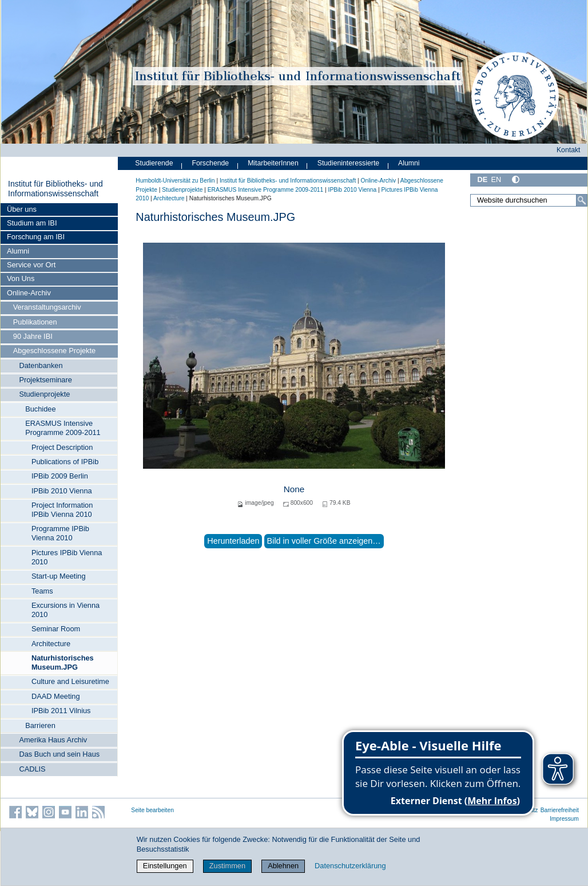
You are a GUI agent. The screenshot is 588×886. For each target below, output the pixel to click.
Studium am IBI (32, 223)
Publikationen (35, 322)
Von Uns (21, 278)
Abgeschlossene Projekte (54, 351)
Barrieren (40, 725)
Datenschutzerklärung (350, 866)
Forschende (210, 163)
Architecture (51, 644)
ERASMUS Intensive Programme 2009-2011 (63, 428)
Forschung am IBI (36, 237)
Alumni (18, 251)
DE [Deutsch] (482, 179)
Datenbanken (41, 365)
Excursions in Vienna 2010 (65, 610)
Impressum (564, 819)
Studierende (154, 163)
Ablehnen (283, 866)
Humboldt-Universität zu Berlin (175, 181)
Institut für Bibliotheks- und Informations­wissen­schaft (55, 189)
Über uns (22, 209)
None (294, 489)
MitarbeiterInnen (273, 163)
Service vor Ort (31, 265)
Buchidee (40, 409)
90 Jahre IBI (33, 336)
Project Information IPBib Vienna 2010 (62, 510)
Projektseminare (45, 380)
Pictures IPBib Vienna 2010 (67, 557)
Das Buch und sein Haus (59, 754)
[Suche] (582, 200)
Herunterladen (233, 541)
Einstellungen (165, 866)
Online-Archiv (29, 293)
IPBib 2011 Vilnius (61, 711)
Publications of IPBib (65, 462)
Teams (42, 591)
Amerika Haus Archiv (53, 740)
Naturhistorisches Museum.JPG (63, 662)
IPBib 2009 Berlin (60, 476)
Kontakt (569, 150)
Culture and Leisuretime (70, 681)
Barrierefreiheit (560, 810)
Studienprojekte (44, 394)
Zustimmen (227, 866)
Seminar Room (56, 629)
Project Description (62, 447)
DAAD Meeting (56, 696)
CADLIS (32, 769)
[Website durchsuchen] (529, 200)
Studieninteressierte (348, 163)
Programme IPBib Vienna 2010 (60, 533)
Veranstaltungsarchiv (47, 307)
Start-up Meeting (59, 576)
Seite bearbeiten (152, 810)
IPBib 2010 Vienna (62, 491)
